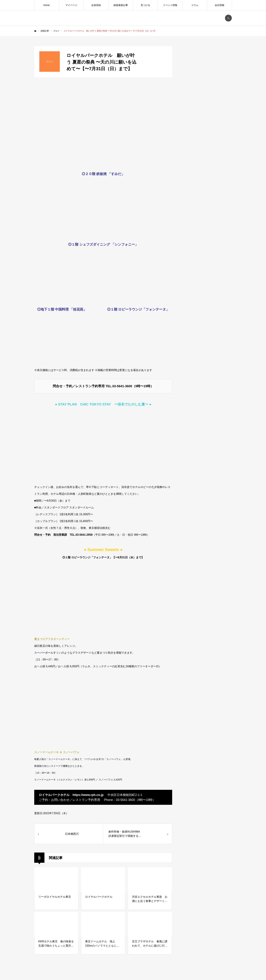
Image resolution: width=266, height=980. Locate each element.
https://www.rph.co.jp (88, 795)
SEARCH (228, 18)
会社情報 (220, 5)
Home (47, 5)
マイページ (71, 5)
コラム (195, 5)
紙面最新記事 (121, 5)
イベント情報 (170, 5)
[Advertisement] (206, 313)
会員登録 (96, 5)
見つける (145, 5)
